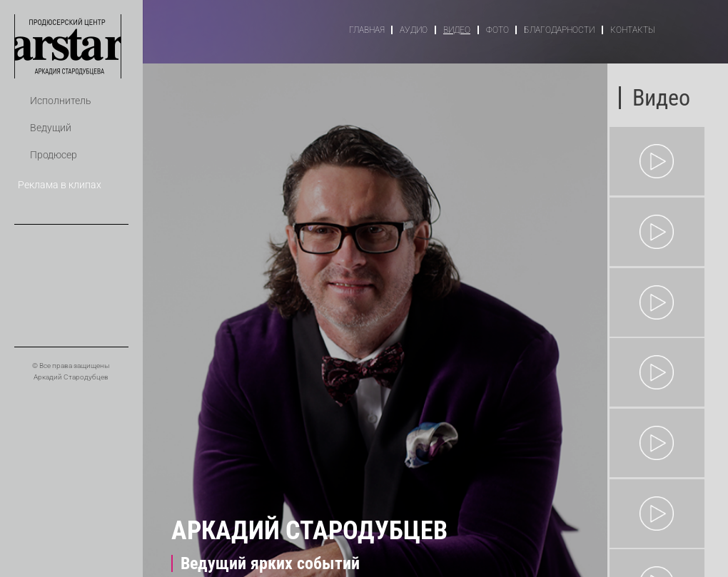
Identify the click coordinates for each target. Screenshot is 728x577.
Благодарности (559, 30)
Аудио (414, 30)
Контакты (633, 30)
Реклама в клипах (60, 185)
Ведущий (51, 128)
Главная (367, 30)
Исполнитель (61, 101)
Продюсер (54, 155)
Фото (497, 30)
